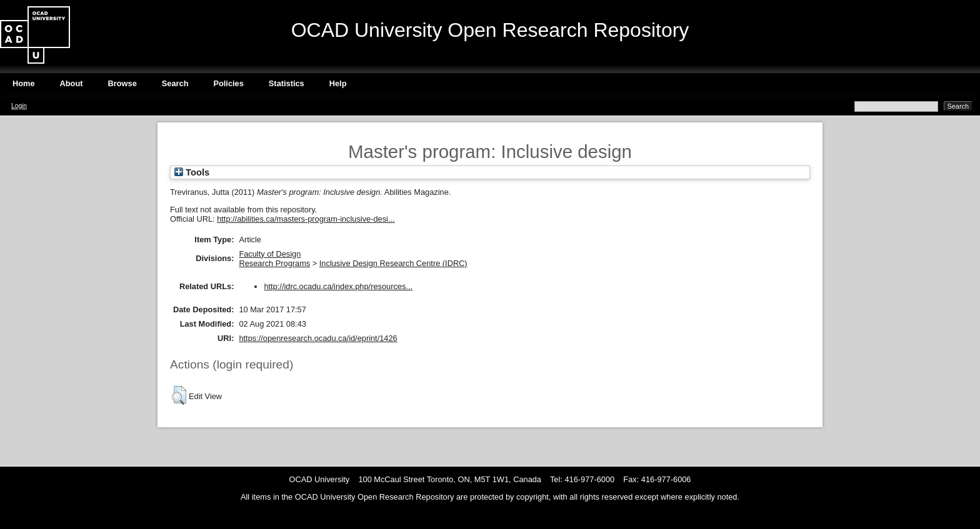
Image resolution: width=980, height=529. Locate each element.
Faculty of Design (270, 254)
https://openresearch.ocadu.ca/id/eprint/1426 (318, 338)
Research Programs (274, 263)
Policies (228, 83)
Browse (122, 83)
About (72, 83)
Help (338, 83)
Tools (192, 172)
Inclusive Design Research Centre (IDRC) (393, 263)
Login (19, 106)
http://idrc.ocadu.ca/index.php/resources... (338, 286)
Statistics (287, 83)
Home (24, 83)
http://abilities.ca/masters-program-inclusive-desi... (306, 219)
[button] (179, 395)
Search (175, 83)
